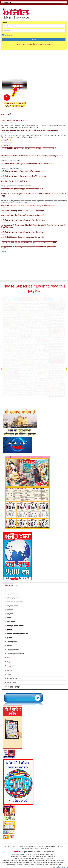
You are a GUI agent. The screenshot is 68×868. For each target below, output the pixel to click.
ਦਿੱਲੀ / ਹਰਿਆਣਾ (10, 683)
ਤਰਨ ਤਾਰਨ (9, 610)
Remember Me (9, 35)
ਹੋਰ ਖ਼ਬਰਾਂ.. (4, 252)
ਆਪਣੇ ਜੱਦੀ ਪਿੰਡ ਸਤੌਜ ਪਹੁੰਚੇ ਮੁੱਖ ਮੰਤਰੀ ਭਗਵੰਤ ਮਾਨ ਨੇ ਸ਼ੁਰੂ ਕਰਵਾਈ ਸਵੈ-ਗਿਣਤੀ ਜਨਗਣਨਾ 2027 (29, 242)
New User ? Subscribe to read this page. (34, 44)
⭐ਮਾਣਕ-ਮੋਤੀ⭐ (6, 140)
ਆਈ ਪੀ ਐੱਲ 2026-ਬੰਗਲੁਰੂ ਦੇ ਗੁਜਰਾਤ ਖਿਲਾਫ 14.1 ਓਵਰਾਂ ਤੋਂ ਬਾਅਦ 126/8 (23, 220)
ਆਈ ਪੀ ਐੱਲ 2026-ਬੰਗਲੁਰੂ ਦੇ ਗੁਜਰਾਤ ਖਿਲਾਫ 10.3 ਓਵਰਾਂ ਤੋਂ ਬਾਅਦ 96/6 (23, 232)
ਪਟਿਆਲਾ (8, 646)
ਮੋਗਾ (7, 658)
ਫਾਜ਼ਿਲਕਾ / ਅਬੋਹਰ (11, 679)
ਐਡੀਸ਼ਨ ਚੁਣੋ (9, 586)
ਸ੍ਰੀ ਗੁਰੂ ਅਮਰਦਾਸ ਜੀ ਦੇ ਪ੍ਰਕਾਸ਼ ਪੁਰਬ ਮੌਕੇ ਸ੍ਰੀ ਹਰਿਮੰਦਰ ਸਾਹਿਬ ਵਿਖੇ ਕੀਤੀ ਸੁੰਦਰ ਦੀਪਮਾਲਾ (28, 247)
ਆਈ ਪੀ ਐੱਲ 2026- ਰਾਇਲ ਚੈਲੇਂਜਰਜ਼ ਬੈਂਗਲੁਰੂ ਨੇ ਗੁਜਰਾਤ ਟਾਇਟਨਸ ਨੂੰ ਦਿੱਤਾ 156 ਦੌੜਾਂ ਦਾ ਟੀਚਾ (28, 206)
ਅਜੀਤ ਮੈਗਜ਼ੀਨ (12, 687)
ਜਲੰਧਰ (8, 590)
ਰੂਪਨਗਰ (8, 638)
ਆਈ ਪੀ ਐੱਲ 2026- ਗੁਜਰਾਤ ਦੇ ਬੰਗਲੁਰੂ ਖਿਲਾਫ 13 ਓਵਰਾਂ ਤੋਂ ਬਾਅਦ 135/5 (23, 171)
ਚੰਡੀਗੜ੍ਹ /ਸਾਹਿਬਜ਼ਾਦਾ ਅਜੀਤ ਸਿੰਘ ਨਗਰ (16, 634)
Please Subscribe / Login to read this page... (34, 288)
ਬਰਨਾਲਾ (10, 666)
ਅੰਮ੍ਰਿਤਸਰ (9, 614)
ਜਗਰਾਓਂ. (8, 618)
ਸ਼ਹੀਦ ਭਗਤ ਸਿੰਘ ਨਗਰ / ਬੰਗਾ (14, 602)
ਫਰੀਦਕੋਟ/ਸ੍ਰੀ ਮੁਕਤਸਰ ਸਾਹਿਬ (14, 654)
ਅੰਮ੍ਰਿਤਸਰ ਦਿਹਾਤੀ (11, 606)
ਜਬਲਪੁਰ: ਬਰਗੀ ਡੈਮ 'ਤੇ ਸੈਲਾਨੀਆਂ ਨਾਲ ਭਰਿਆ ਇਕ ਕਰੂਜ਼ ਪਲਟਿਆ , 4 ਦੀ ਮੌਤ (24, 215)
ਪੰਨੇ (17, 586)
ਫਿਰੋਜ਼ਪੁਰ (8, 671)
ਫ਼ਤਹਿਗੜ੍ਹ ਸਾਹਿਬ (11, 642)
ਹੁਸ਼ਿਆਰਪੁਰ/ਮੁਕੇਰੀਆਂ (12, 598)
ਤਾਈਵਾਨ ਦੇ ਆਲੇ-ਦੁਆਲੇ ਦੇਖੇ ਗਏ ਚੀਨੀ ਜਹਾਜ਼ (14, 121)
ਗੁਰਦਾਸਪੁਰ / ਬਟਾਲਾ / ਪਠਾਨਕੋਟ (14, 626)
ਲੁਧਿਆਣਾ (8, 630)
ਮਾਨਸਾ (8, 675)
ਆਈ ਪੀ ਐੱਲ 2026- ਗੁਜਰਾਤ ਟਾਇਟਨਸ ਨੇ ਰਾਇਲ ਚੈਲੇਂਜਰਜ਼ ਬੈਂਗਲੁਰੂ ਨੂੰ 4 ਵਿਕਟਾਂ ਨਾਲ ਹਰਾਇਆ (28, 148)
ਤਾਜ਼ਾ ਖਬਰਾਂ (6, 114)
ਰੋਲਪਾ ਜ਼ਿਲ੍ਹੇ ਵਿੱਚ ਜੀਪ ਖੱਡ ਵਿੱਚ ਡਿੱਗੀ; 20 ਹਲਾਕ (15, 181)
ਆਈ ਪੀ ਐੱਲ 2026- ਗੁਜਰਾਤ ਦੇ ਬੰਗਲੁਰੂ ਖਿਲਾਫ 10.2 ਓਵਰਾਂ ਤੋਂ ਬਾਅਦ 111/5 (23, 176)
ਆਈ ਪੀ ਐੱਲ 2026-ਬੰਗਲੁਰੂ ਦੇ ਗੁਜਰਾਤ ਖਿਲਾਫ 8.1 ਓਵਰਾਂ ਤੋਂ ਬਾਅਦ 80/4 (22, 237)
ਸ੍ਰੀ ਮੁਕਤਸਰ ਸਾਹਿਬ (12, 650)
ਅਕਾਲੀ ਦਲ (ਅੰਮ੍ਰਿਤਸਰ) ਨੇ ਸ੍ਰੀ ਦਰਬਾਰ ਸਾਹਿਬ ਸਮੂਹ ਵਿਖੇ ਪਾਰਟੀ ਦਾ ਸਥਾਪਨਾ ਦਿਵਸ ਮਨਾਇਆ (29, 131)
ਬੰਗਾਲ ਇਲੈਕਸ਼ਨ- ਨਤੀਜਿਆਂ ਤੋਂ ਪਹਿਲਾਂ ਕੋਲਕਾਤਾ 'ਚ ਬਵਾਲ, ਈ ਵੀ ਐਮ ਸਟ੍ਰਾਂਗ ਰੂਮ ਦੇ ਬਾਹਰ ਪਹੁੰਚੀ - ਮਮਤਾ (32, 156)
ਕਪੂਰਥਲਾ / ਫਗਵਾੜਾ (11, 594)
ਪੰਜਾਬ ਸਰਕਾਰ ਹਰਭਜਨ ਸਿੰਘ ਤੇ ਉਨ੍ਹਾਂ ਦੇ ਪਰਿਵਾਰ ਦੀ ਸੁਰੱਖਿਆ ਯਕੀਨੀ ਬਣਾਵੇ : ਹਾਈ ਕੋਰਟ (27, 164)
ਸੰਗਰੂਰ (8, 662)
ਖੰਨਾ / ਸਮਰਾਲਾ (10, 622)
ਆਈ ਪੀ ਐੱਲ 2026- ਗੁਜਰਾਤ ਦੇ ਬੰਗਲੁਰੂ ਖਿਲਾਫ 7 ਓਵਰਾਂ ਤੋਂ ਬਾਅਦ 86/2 (22, 189)
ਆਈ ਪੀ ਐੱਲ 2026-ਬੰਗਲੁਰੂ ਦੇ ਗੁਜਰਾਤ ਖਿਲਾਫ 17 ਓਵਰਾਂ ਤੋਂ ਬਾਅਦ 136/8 (23, 211)
